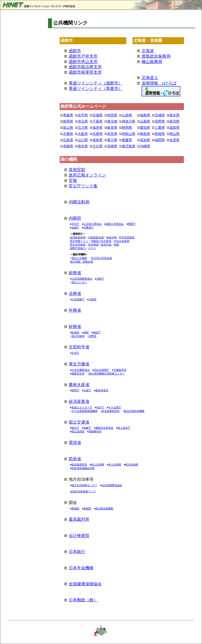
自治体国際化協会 (112, 485)
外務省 (75, 310)
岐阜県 (112, 128)
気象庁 (87, 428)
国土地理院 (78, 431)
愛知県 (145, 128)
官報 (73, 181)
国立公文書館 (79, 258)
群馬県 (68, 121)
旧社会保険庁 (102, 370)
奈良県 (112, 134)
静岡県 (127, 128)
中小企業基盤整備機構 (84, 411)
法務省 (75, 293)
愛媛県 (127, 140)
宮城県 (98, 115)
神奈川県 (129, 121)
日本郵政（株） (83, 600)
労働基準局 (120, 370)
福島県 (145, 115)
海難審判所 (95, 431)
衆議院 (75, 508)
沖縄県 (145, 146)
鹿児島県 (129, 146)
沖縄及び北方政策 (101, 241)
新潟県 (174, 121)
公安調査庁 (78, 299)
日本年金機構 (81, 568)
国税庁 (97, 332)
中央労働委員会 (81, 370)
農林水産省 (79, 385)
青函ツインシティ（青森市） (96, 89)
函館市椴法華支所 (85, 67)
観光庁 (75, 428)
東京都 (112, 121)
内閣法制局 (79, 202)
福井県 (98, 128)
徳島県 (98, 140)
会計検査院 (79, 536)
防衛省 (75, 459)
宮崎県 (112, 146)
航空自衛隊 (132, 465)
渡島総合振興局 (156, 56)
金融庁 (75, 228)
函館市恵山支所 (83, 62)
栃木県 (174, 115)
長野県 (160, 121)
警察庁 (132, 224)
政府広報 (106, 245)
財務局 (75, 332)
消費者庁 (89, 228)
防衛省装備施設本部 (83, 468)
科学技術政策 (127, 237)
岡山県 (174, 134)
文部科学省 (79, 347)
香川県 (112, 140)
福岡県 (160, 140)
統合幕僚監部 (79, 465)
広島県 (68, 140)
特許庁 (100, 407)
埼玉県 (83, 121)
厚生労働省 (79, 364)
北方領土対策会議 (102, 258)
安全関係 (93, 245)
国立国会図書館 (104, 508)
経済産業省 (79, 401)
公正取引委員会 (92, 224)
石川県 (83, 128)
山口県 (83, 140)
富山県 (68, 128)
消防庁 (100, 279)
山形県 (127, 115)
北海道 (148, 51)
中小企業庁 (115, 407)
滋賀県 (174, 128)
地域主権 (111, 237)
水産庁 (87, 390)
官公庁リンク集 (83, 186)
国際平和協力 (78, 248)
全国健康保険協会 (85, 584)
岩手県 (83, 115)
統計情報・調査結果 (82, 262)
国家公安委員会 (115, 224)
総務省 (75, 273)
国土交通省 (79, 422)
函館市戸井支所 (83, 56)
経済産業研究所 (111, 411)
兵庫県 (98, 134)
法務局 (92, 299)
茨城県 (160, 115)
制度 (116, 245)
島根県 (160, 134)
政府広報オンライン (87, 175)
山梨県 (145, 121)
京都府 (68, 134)
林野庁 (75, 390)
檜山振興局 (152, 62)
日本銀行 (77, 552)
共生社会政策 (122, 241)
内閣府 (75, 218)
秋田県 (112, 115)
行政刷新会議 (96, 237)
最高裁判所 (79, 519)
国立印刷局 (78, 336)
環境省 (75, 443)
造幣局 (92, 336)
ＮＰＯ (92, 248)
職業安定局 (78, 374)
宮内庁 (75, 224)
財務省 (75, 327)
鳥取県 (145, 134)
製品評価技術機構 (134, 411)
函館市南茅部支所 (85, 72)
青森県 (68, 115)
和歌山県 (129, 134)
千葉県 (98, 121)
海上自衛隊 (115, 465)
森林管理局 (102, 390)
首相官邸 (77, 170)
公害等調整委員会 (82, 279)
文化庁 (75, 353)
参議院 (87, 508)
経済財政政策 (78, 237)
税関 (86, 332)
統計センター (79, 282)
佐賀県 (174, 140)
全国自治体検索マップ (83, 491)
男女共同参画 (78, 245)
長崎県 (68, 146)
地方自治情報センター (84, 485)
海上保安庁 (124, 428)
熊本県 (83, 146)
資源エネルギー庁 (82, 407)
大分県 (98, 146)
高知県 (145, 140)
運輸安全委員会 (104, 428)
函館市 (75, 51)
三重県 (160, 128)
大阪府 (83, 134)
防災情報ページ (79, 241)
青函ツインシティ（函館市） (96, 83)
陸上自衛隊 (98, 465)
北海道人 (150, 78)
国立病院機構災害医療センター (107, 374)
